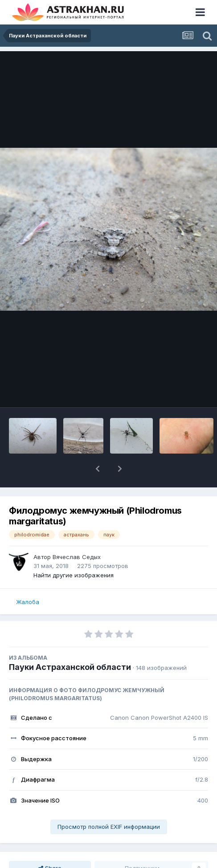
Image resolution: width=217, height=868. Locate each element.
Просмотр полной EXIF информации (109, 827)
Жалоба (28, 602)
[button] (98, 469)
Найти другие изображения (74, 575)
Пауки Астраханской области (70, 667)
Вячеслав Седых (77, 557)
